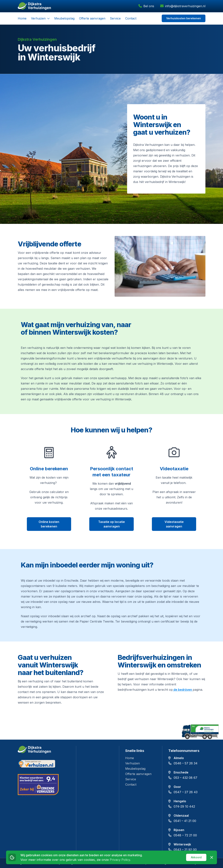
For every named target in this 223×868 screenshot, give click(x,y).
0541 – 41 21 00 (185, 821)
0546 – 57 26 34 (186, 763)
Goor (177, 787)
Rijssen (179, 830)
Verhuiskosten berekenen (184, 18)
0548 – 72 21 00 (185, 835)
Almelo (179, 758)
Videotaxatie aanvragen (174, 524)
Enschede (181, 772)
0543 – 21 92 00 (185, 850)
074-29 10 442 (184, 806)
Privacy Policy (120, 860)
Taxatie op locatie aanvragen (111, 524)
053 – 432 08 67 (185, 778)
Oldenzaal (181, 816)
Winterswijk (182, 844)
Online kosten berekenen (49, 524)
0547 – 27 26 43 (186, 792)
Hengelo (180, 801)
